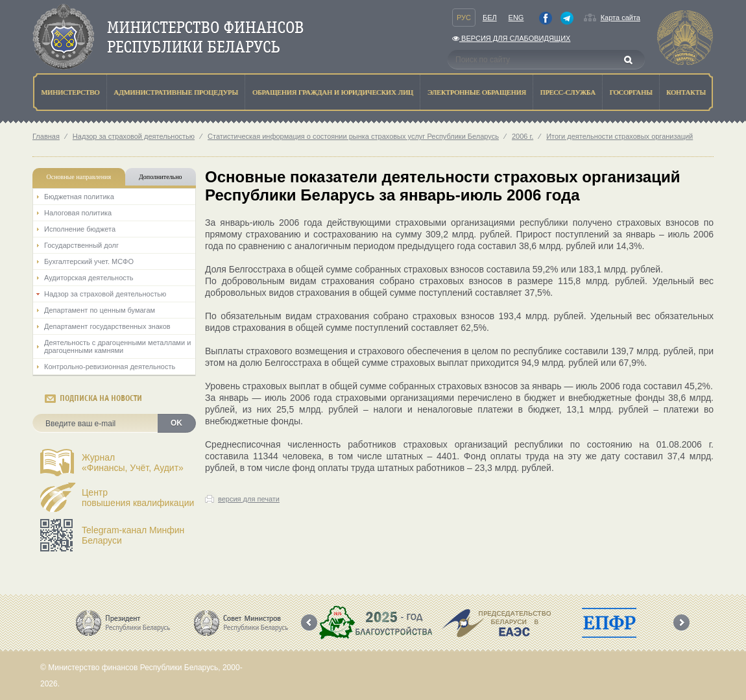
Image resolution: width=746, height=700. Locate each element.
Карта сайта (620, 18)
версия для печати (249, 499)
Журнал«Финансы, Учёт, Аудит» (133, 463)
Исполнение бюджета (80, 229)
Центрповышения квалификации (138, 498)
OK (176, 423)
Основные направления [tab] (79, 177)
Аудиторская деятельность (89, 278)
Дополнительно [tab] (160, 177)
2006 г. (523, 136)
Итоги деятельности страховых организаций (620, 136)
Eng (516, 18)
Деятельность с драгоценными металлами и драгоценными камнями (117, 346)
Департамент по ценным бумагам (100, 310)
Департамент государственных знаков (107, 326)
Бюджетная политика (79, 197)
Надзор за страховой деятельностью (134, 136)
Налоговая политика (78, 213)
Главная (46, 136)
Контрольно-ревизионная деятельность (110, 367)
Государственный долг (81, 245)
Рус (464, 18)
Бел (490, 18)
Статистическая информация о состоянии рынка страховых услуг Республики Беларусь (353, 136)
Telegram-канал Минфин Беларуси (133, 535)
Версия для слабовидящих (511, 38)
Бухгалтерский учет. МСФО (89, 261)
